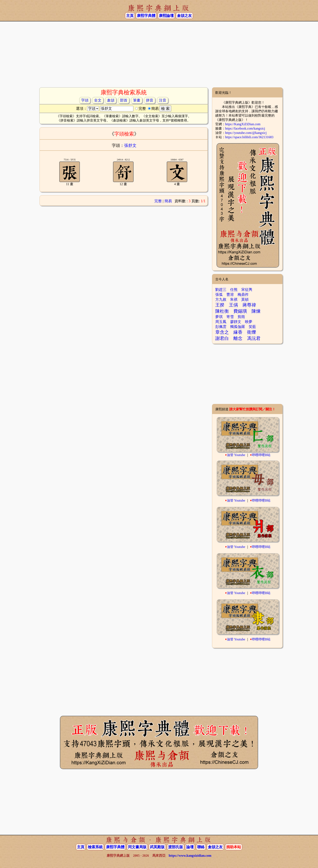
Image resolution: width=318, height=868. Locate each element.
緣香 (238, 332)
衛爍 (252, 332)
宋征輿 (247, 290)
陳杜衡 (222, 311)
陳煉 (256, 311)
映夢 (249, 322)
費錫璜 (240, 311)
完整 (158, 201)
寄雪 (230, 317)
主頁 (130, 16)
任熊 (234, 290)
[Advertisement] (159, 54)
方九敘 (221, 299)
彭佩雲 (221, 327)
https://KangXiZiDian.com (243, 124)
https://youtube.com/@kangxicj (246, 133)
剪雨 (241, 317)
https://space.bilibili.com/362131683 (249, 137)
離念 (238, 338)
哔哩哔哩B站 (261, 455)
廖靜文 (236, 322)
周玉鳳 (221, 322)
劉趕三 (221, 290)
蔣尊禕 (249, 305)
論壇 (190, 847)
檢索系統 (95, 847)
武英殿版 (157, 847)
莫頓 (245, 299)
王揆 (220, 305)
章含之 (222, 332)
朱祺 (234, 299)
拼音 (150, 100)
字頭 (85, 100)
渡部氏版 (176, 847)
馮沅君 (254, 338)
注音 (163, 100)
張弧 (219, 295)
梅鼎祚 (243, 295)
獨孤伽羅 (238, 327)
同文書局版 (137, 847)
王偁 (233, 305)
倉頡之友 (184, 16)
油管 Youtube (236, 455)
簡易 (168, 201)
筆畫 (137, 100)
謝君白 (222, 338)
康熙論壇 (166, 16)
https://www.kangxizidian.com (190, 856)
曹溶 (230, 295)
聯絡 (201, 847)
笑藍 (252, 327)
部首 (124, 100)
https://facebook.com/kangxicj (245, 128)
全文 (98, 100)
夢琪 (219, 317)
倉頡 (111, 100)
